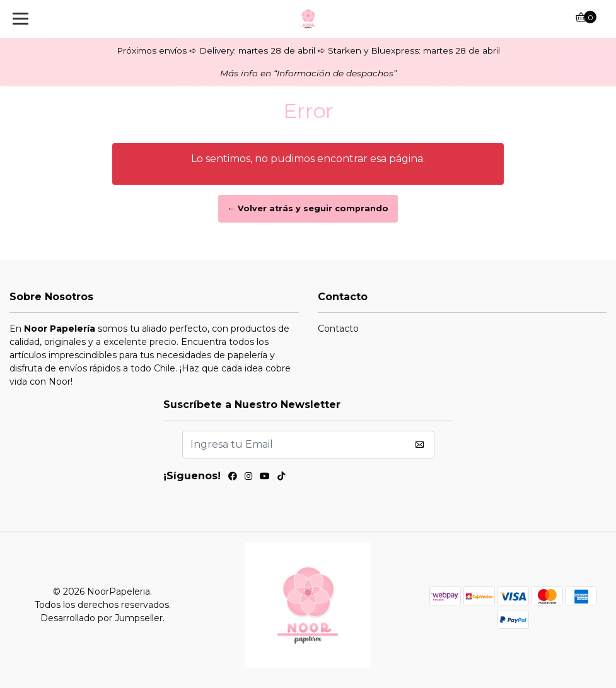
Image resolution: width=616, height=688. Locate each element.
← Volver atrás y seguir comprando (308, 208)
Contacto (338, 329)
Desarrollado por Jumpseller (102, 618)
